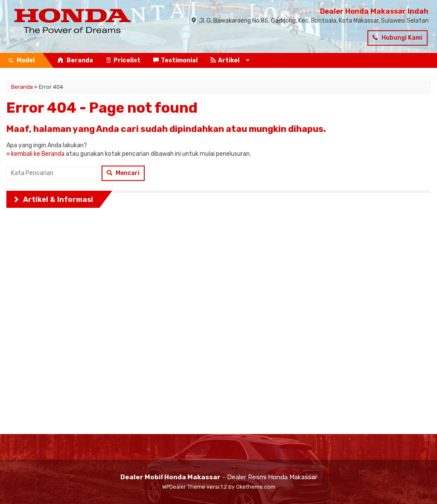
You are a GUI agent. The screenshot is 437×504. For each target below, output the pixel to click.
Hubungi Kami (398, 38)
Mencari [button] (123, 173)
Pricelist (123, 60)
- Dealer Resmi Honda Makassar (219, 477)
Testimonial (175, 60)
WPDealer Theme (184, 487)
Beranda (75, 60)
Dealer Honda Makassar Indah (374, 11)
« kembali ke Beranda (35, 154)
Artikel (225, 60)
